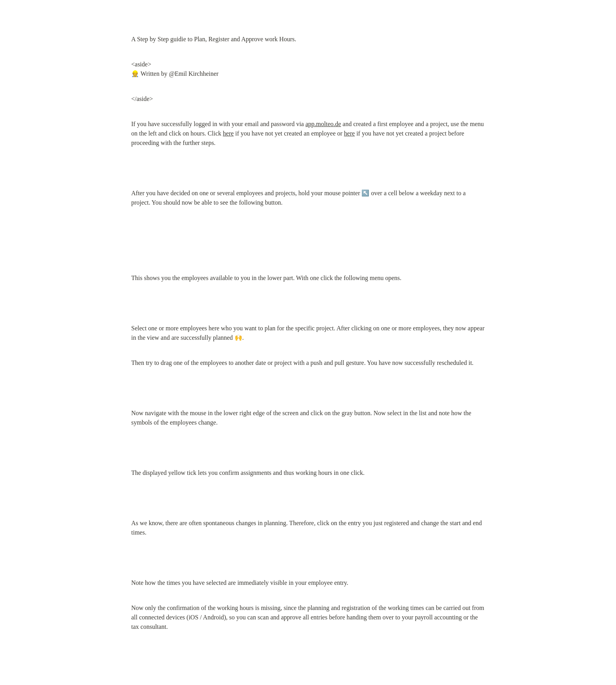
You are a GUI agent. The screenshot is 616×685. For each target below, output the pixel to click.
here (228, 133)
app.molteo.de (323, 124)
